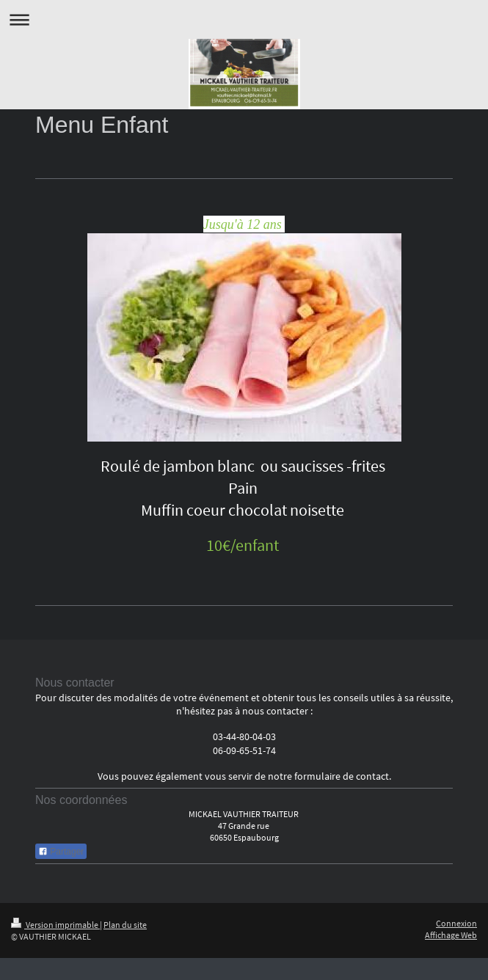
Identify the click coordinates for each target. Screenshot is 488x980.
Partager (61, 852)
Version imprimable (55, 925)
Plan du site (125, 925)
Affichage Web (451, 935)
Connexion (456, 923)
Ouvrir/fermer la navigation (244, 19)
